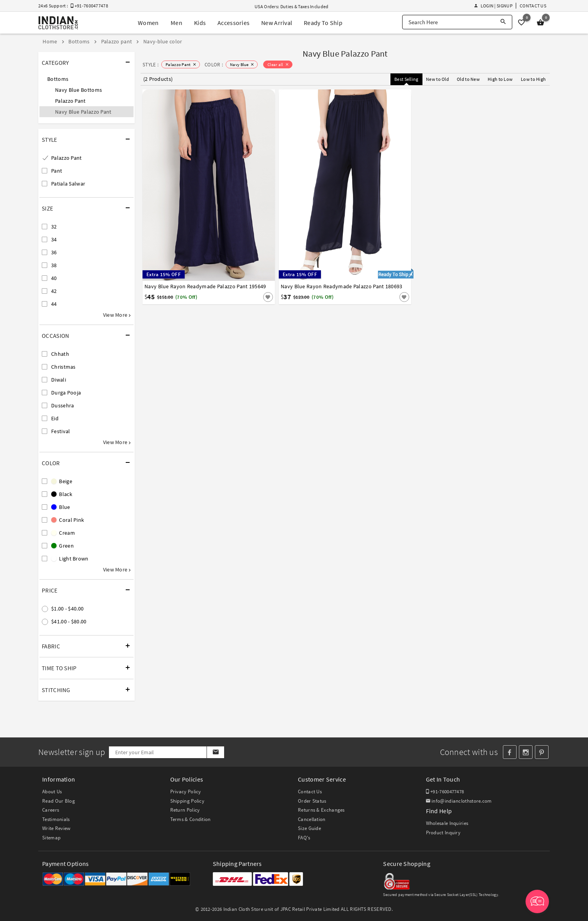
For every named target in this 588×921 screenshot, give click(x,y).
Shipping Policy (187, 801)
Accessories (233, 23)
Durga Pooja (66, 393)
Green (62, 546)
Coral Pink (68, 520)
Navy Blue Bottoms (78, 90)
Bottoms (58, 79)
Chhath (60, 354)
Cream (63, 533)
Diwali (59, 380)
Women (148, 23)
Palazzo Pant (70, 101)
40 (54, 278)
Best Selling (406, 79)
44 (54, 304)
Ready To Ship (323, 23)
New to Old (437, 79)
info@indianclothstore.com (459, 801)
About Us (52, 792)
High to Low (500, 79)
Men (176, 23)
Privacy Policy (186, 792)
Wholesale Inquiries (447, 823)
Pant (57, 171)
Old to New (468, 79)
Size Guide (309, 828)
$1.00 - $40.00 (67, 609)
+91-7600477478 (445, 792)
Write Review (56, 828)
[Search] (503, 22)
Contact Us (533, 6)
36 (54, 252)
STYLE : (151, 65)
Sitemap (51, 838)
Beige (62, 481)
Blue (61, 507)
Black (62, 494)
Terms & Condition (191, 819)
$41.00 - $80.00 (69, 621)
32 (54, 227)
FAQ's (304, 838)
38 (54, 265)
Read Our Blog (59, 801)
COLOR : (214, 65)
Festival (61, 431)
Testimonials (56, 819)
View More (117, 315)
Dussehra (62, 405)
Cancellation (312, 819)
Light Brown (70, 559)
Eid (55, 418)
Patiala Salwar (68, 184)
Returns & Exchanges (321, 810)
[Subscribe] (215, 752)
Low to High (533, 79)
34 (54, 239)
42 (54, 291)
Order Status (312, 801)
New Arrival (277, 23)
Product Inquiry (443, 833)
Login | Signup (494, 6)
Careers (51, 810)
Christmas (63, 367)
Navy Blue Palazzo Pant (83, 112)
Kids (200, 23)
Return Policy (185, 810)
